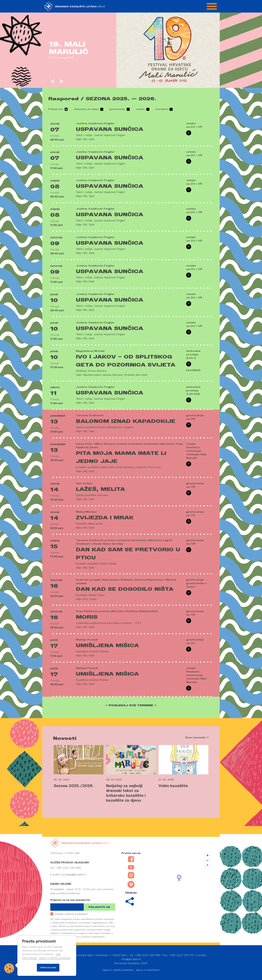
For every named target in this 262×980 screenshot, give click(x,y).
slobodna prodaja (86, 109)
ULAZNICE (193, 370)
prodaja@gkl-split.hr (74, 875)
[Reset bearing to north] (208, 865)
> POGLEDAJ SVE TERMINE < (131, 705)
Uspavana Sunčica (110, 129)
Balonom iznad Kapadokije (126, 421)
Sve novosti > (197, 738)
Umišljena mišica (107, 645)
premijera (162, 109)
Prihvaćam (48, 968)
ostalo (140, 109)
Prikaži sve (56, 109)
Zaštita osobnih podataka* (69, 914)
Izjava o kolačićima (148, 970)
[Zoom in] (208, 855)
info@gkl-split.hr (131, 959)
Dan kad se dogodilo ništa (125, 589)
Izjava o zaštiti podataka (118, 970)
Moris (87, 617)
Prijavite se (99, 907)
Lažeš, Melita (100, 489)
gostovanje (117, 109)
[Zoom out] (208, 860)
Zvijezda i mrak (105, 518)
